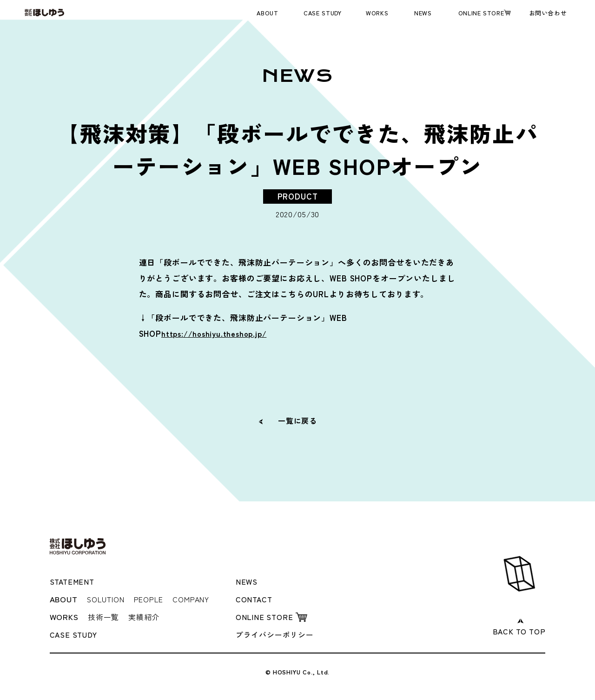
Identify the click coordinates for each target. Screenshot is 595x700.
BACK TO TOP (517, 630)
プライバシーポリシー (277, 634)
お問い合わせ (548, 13)
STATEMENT (73, 581)
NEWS (423, 13)
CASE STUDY (322, 13)
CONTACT (255, 598)
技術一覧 (104, 616)
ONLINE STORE (481, 13)
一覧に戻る (297, 420)
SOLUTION (108, 598)
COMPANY (201, 598)
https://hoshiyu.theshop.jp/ (217, 333)
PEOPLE (154, 598)
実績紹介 (147, 616)
